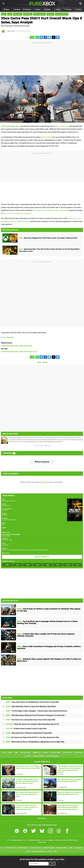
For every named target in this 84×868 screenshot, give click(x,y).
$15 (58, 565)
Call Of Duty (28, 14)
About (10, 752)
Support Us (37, 752)
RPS (55, 851)
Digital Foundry (49, 848)
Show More (42, 818)
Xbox (10, 14)
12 (13, 651)
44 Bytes (51, 840)
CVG (50, 851)
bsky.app (10, 337)
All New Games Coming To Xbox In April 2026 (26, 729)
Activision (5, 515)
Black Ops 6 (18, 14)
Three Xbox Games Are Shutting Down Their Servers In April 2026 (32, 702)
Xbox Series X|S (6, 506)
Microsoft (50, 14)
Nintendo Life (12, 848)
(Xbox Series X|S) (17, 346)
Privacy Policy (56, 752)
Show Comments (42, 462)
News (4, 14)
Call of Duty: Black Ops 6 (11, 126)
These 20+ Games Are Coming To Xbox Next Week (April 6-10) (32, 724)
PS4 (3, 510)
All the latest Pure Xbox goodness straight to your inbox (42, 859)
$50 (28, 565)
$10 (68, 565)
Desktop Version (53, 756)
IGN (71, 848)
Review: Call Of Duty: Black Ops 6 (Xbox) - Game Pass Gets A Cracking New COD (25, 550)
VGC (29, 851)
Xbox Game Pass (39, 14)
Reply (48, 446)
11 (13, 664)
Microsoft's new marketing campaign (17, 213)
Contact (46, 752)
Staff (16, 752)
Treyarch (4, 520)
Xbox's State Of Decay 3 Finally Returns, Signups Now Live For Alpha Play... (36, 742)
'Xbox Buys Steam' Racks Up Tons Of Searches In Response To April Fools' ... (36, 715)
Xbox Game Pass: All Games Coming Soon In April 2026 (29, 733)
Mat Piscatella (46, 137)
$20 (48, 565)
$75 (18, 565)
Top (4, 752)
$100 (7, 565)
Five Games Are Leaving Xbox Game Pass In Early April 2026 (31, 720)
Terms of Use (68, 752)
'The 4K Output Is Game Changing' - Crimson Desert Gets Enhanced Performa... (37, 711)
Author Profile (38, 446)
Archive (28, 756)
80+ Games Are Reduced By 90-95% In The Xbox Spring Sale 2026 (32, 737)
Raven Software (12, 520)
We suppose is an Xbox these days (51, 210)
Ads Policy (78, 752)
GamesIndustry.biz (40, 851)
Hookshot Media (16, 840)
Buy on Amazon (42, 557)
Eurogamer (79, 848)
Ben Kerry (11, 31)
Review (19, 352)
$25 (38, 565)
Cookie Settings (39, 756)
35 (46, 363)
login (44, 482)
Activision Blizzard (62, 14)
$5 (78, 565)
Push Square (23, 848)
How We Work (25, 752)
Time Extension (36, 848)
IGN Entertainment (35, 840)
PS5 (6, 510)
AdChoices (58, 840)
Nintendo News (62, 848)
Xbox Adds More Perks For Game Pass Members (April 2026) (31, 706)
